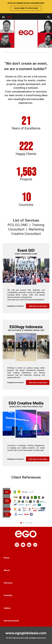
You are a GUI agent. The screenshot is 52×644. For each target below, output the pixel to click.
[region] (26, 7)
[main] (26, 84)
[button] (3, 17)
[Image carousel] (26, 506)
